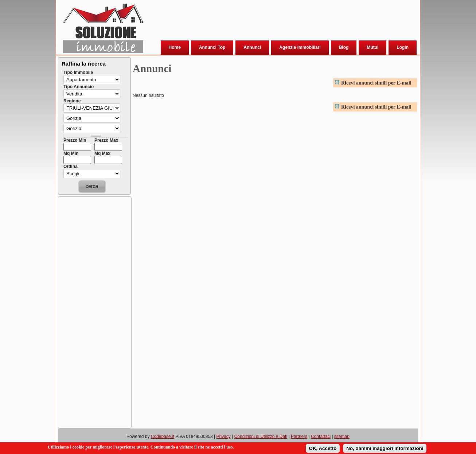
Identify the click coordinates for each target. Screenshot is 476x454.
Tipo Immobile (78, 73)
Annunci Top (212, 47)
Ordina (71, 167)
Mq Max (102, 153)
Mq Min (71, 153)
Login (403, 47)
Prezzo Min (75, 140)
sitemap (342, 437)
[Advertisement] (280, 21)
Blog (344, 47)
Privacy (224, 437)
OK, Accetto (323, 449)
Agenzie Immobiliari (300, 47)
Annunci (252, 47)
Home (175, 47)
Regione (72, 101)
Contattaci (321, 437)
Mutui (372, 47)
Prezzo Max (106, 140)
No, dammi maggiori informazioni (385, 449)
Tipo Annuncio (79, 87)
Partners (299, 437)
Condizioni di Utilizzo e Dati (261, 437)
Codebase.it (163, 437)
